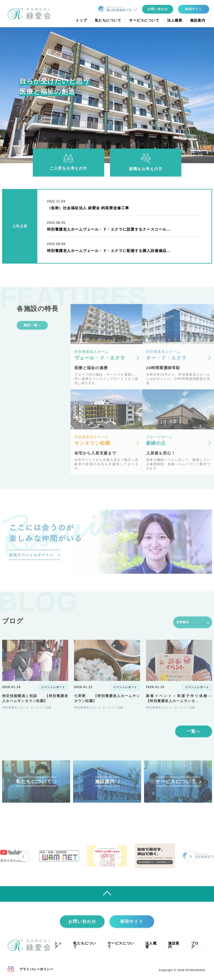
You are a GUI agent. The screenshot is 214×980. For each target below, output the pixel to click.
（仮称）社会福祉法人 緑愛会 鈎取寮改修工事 (88, 208)
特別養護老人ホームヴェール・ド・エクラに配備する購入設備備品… (109, 251)
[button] (190, 860)
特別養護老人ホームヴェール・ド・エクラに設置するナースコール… (109, 229)
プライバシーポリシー (36, 969)
